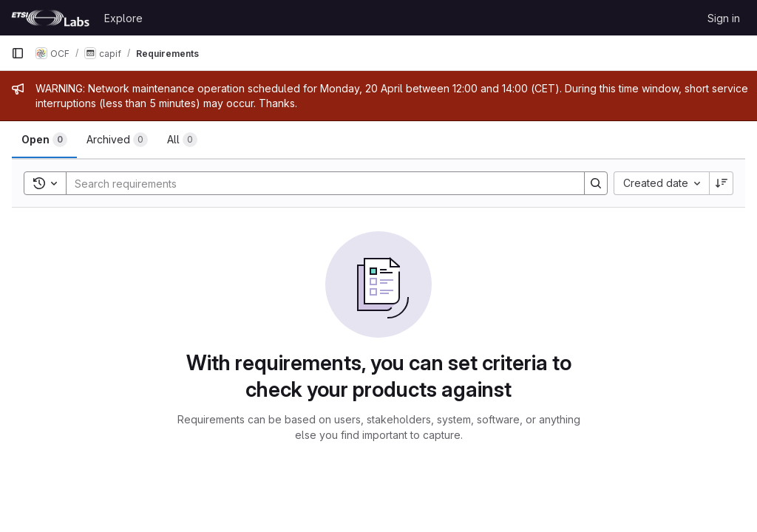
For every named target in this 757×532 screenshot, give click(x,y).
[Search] (318, 183)
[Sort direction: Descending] (722, 183)
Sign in (724, 18)
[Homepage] (50, 18)
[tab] (44, 140)
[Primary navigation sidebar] (18, 53)
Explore (123, 18)
